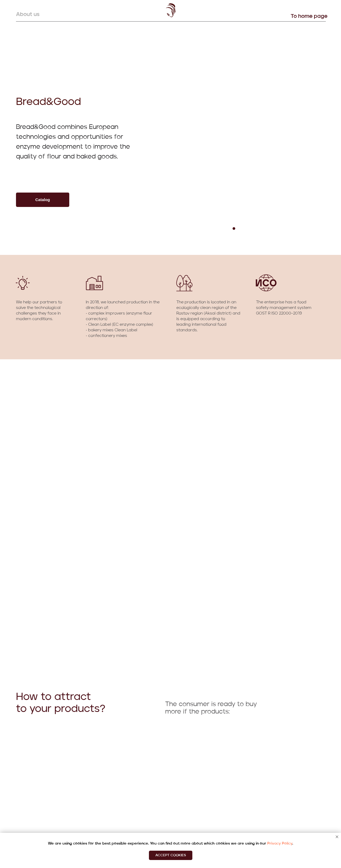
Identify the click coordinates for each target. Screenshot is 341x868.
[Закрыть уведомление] (337, 837)
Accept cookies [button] (171, 855)
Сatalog (42, 200)
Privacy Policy (280, 843)
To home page (309, 17)
